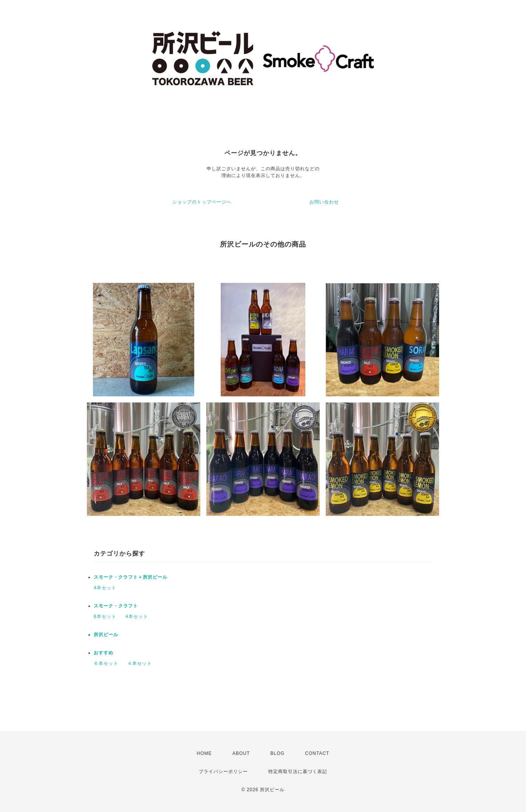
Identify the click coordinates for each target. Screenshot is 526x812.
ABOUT (241, 753)
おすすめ (104, 653)
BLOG (278, 753)
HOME (204, 753)
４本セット (140, 663)
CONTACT (317, 753)
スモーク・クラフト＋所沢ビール (131, 577)
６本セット (106, 663)
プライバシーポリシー (223, 772)
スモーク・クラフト (116, 606)
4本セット (105, 588)
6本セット (105, 616)
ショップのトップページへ (202, 202)
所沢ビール (106, 635)
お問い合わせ (324, 202)
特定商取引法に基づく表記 (298, 772)
